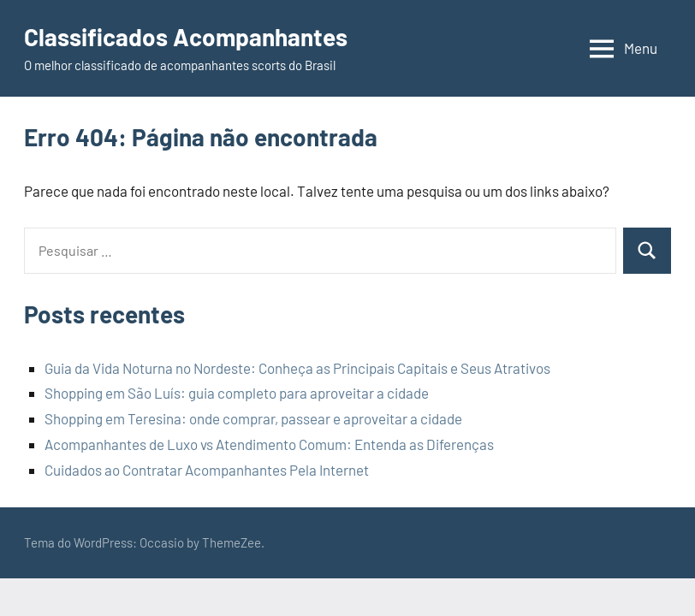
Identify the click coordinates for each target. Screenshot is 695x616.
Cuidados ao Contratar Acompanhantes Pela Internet (207, 470)
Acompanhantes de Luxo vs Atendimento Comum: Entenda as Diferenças (269, 444)
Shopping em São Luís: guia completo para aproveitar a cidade (237, 393)
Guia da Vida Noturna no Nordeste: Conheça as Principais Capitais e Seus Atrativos (297, 368)
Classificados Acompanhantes (186, 37)
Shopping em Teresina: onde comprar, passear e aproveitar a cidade (253, 418)
